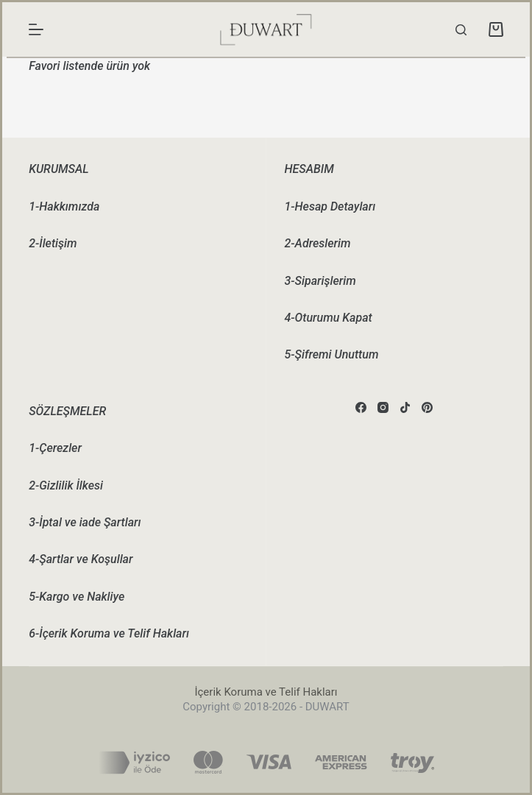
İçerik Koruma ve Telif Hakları (266, 692)
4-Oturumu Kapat (329, 318)
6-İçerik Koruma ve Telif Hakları (109, 633)
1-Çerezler (55, 448)
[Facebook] (361, 407)
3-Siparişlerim (320, 281)
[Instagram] (383, 407)
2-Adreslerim (318, 243)
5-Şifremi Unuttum (332, 354)
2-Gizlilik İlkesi (66, 485)
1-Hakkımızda (64, 206)
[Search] (461, 30)
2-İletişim (53, 243)
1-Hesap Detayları (330, 206)
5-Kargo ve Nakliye (77, 597)
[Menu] (36, 29)
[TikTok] (405, 407)
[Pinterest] (427, 407)
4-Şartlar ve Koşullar (81, 559)
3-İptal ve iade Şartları (85, 522)
